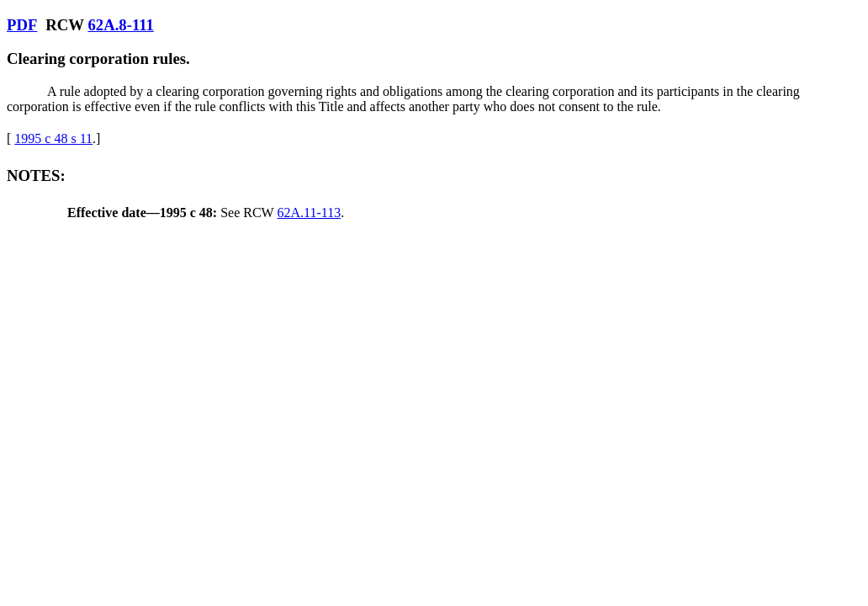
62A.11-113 (309, 213)
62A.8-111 (120, 25)
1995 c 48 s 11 (53, 138)
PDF (22, 25)
